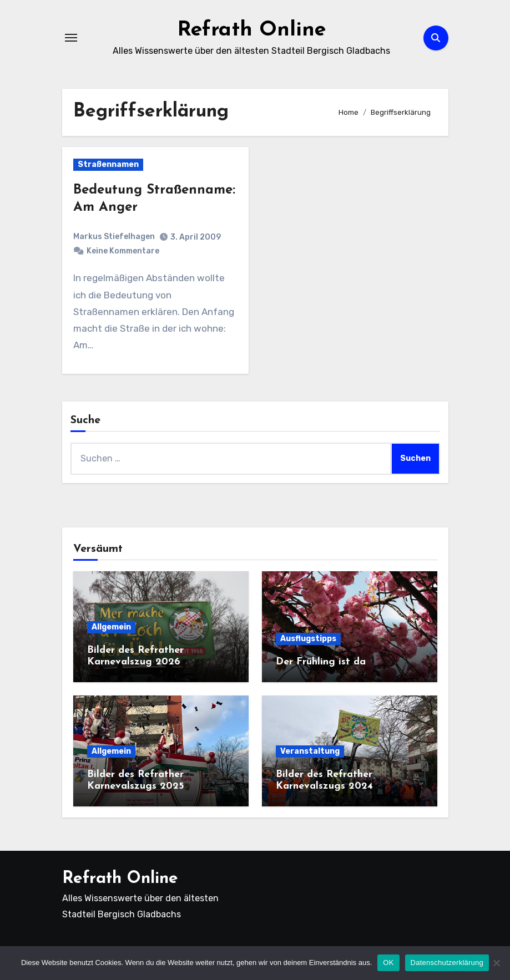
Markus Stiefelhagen (114, 237)
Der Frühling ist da (321, 662)
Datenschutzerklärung (447, 963)
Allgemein (111, 627)
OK (388, 963)
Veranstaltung (310, 751)
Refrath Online (252, 30)
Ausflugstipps (308, 639)
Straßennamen (108, 164)
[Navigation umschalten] (71, 38)
